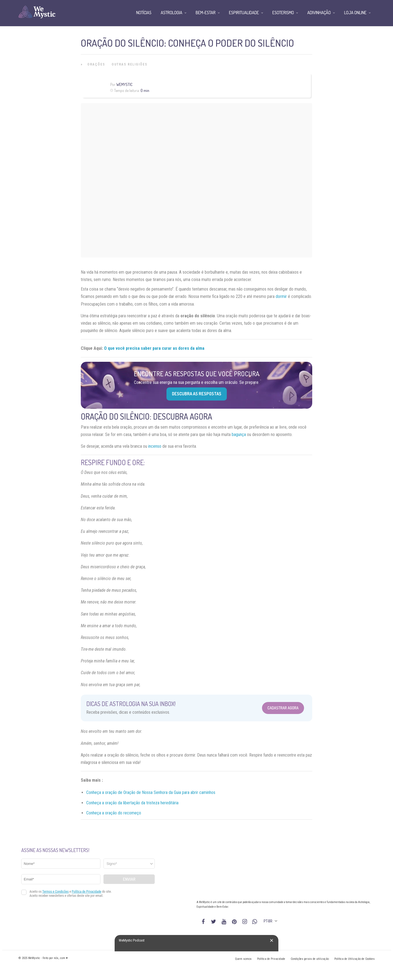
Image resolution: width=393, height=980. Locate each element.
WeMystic (124, 84)
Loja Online (355, 13)
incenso (155, 446)
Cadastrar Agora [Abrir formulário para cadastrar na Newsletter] (283, 708)
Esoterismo (283, 13)
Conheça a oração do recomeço (114, 813)
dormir (281, 296)
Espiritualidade (244, 13)
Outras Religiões (129, 64)
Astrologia (172, 13)
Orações (96, 64)
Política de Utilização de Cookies (355, 959)
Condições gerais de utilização (310, 959)
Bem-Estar (206, 13)
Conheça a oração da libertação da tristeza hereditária (132, 803)
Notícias (144, 13)
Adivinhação (319, 13)
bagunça (239, 434)
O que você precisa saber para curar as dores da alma (154, 348)
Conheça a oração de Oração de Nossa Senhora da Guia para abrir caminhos (151, 792)
